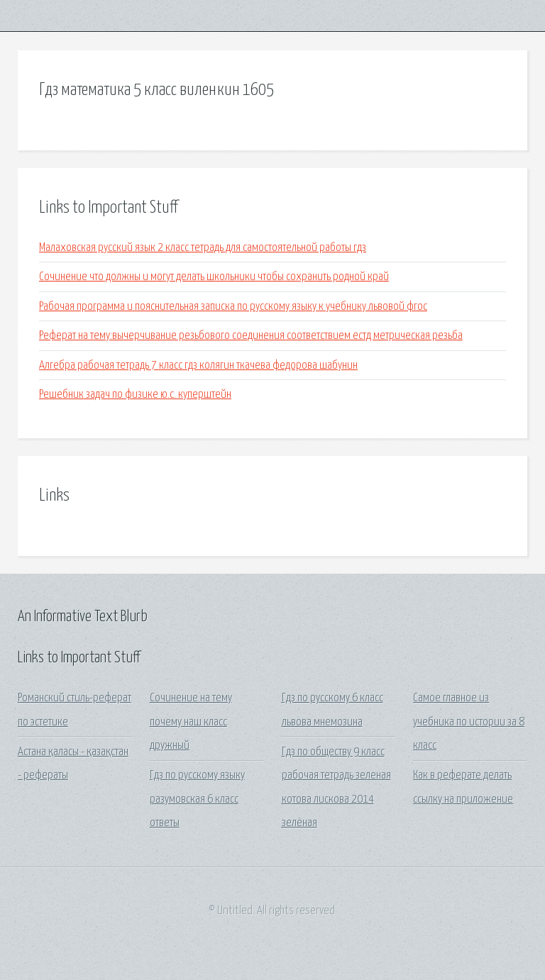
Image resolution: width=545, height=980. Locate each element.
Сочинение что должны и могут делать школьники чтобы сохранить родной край (214, 277)
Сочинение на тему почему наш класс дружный (191, 722)
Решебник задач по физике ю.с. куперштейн (135, 395)
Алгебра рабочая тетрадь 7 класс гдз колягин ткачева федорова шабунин (198, 366)
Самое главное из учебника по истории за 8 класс (469, 722)
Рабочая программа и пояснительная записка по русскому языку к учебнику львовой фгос (233, 307)
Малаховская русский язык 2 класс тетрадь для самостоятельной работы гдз (203, 248)
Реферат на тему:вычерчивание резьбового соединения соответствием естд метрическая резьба (251, 336)
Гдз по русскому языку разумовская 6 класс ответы (197, 799)
